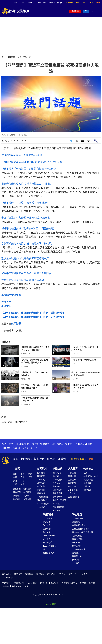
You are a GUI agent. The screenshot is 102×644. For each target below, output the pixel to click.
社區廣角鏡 (42, 500)
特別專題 (77, 514)
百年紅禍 (76, 542)
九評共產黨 (77, 536)
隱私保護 (40, 574)
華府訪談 (41, 493)
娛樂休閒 (48, 514)
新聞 (17, 469)
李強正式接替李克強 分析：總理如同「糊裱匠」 (28, 243)
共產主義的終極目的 (81, 529)
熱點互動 (56, 476)
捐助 (85, 3)
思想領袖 (56, 486)
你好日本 (47, 522)
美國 (15, 477)
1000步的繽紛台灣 (50, 548)
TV (86, 11)
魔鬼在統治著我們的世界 (83, 532)
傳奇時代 (76, 522)
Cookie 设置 (51, 604)
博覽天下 (17, 496)
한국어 (34, 448)
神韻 (15, 3)
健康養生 (88, 469)
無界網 (6, 586)
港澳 (23, 474)
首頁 (3, 57)
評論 (15, 481)
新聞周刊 (41, 490)
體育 (30, 477)
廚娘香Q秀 (47, 542)
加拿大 (23, 444)
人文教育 (73, 469)
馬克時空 (56, 504)
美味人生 (47, 532)
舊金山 (60, 444)
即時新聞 (17, 492)
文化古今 (72, 493)
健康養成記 (88, 483)
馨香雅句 (72, 483)
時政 (25, 57)
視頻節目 (39, 459)
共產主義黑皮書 (79, 549)
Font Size (89, 141)
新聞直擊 (41, 486)
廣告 (78, 3)
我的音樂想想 (49, 553)
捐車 (91, 3)
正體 (39, 3)
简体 (44, 3)
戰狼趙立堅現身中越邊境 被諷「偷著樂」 (24, 280)
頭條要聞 (17, 489)
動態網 (92, 583)
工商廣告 (76, 563)
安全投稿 (62, 574)
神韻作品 (6, 302)
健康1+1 (87, 473)
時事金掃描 (57, 480)
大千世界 (47, 539)
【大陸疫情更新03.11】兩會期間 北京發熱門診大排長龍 (32, 162)
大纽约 (15, 444)
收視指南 (29, 574)
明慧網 (83, 583)
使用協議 (51, 574)
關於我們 (18, 574)
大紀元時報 (32, 583)
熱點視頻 (27, 489)
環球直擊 (41, 476)
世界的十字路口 (59, 500)
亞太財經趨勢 (43, 504)
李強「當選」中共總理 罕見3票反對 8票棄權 (26, 218)
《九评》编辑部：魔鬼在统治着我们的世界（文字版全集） (33, 317)
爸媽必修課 (73, 490)
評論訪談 (57, 469)
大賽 (22, 3)
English (88, 444)
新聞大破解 (57, 490)
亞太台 (69, 444)
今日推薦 (27, 492)
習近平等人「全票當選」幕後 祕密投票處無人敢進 (29, 169)
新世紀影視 (17, 586)
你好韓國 (47, 525)
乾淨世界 (6, 306)
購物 (98, 3)
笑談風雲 (72, 476)
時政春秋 (56, 483)
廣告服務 (73, 574)
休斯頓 (46, 444)
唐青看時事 (57, 497)
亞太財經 (41, 507)
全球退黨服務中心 (69, 583)
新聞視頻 (42, 469)
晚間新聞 (41, 483)
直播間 (62, 459)
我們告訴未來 (78, 519)
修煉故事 (76, 560)
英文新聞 (69, 3)
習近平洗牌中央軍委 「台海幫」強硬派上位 (25, 203)
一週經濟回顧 (43, 497)
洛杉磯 (30, 444)
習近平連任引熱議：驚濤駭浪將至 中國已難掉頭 (28, 229)
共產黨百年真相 (79, 525)
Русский (16, 448)
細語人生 (56, 510)
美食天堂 (47, 529)
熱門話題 (16, 324)
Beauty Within (49, 536)
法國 (53, 444)
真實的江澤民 (78, 539)
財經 (23, 481)
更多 (27, 586)
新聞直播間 (76, 11)
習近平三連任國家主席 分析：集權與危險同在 (26, 273)
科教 (23, 484)
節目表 (51, 459)
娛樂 (30, 474)
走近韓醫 (87, 490)
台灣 (23, 477)
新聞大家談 (57, 473)
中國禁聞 (41, 480)
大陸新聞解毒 (58, 507)
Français (6, 448)
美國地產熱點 (74, 497)
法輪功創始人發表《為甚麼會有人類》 (22, 155)
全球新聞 (41, 473)
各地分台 (31, 3)
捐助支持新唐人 (79, 459)
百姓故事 (76, 553)
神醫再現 (87, 486)
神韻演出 (17, 499)
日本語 (26, 448)
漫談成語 (72, 486)
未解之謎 (72, 473)
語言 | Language (56, 3)
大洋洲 (38, 444)
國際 (15, 474)
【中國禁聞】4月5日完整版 (84, 360)
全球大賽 (27, 499)
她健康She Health (91, 476)
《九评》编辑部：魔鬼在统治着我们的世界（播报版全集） (33, 313)
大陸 (19, 57)
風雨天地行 (77, 546)
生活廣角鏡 (48, 519)
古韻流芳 (72, 480)
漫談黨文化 (77, 556)
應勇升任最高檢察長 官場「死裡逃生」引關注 (26, 184)
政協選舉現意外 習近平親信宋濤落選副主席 (25, 258)
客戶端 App (8, 578)
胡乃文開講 (88, 480)
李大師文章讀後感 (11, 295)
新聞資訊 (11, 57)
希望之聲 (55, 583)
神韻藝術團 (19, 583)
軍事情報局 (57, 493)
